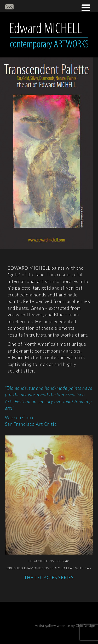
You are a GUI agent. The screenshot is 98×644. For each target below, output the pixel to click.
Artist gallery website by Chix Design (65, 626)
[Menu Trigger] (86, 7)
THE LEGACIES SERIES (49, 578)
